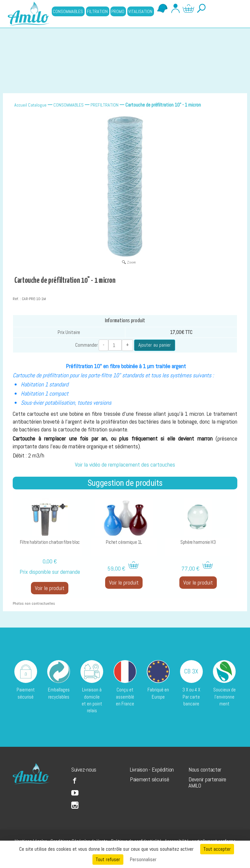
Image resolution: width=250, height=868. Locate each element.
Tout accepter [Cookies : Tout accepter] (217, 849)
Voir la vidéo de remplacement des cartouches (125, 465)
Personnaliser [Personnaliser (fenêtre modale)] (143, 859)
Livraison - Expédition (152, 769)
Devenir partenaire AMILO (207, 782)
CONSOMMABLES (68, 11)
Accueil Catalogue (30, 105)
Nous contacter (205, 769)
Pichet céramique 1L (124, 542)
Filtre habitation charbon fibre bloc (50, 542)
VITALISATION (140, 11)
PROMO (118, 11)
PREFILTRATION (104, 105)
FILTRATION (97, 11)
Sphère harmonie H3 (198, 542)
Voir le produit (50, 588)
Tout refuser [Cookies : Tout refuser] (108, 859)
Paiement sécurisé (149, 779)
